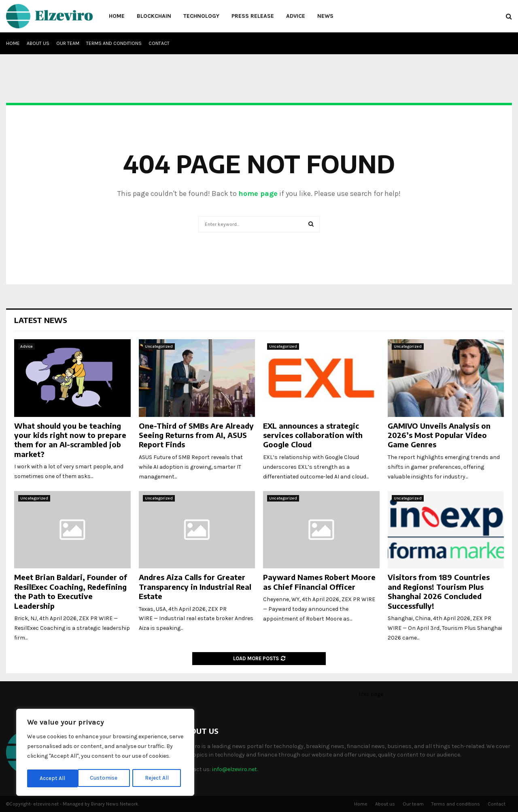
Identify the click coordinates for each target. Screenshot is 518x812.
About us (38, 43)
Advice (296, 16)
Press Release (253, 16)
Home (117, 16)
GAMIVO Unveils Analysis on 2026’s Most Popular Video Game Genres (439, 435)
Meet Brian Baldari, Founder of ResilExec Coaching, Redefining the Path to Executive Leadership (71, 591)
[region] (105, 753)
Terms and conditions (114, 43)
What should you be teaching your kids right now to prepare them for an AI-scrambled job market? (70, 440)
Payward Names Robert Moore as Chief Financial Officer (319, 582)
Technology (201, 16)
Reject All (107, 778)
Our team (68, 43)
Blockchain (154, 16)
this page (371, 694)
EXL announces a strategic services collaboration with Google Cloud (313, 435)
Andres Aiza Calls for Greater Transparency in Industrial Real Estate (195, 587)
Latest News (41, 320)
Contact (159, 43)
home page (258, 193)
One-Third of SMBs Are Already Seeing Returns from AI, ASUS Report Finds (196, 435)
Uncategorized (159, 346)
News (325, 16)
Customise (53, 778)
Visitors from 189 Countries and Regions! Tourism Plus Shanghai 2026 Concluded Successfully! (439, 591)
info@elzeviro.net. (235, 769)
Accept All (158, 778)
